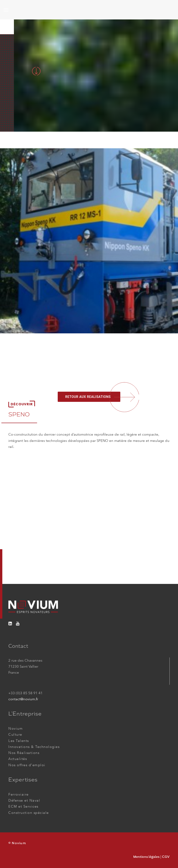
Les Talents (19, 741)
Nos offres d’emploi (27, 765)
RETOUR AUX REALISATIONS (88, 397)
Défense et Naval (24, 800)
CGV (166, 857)
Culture (15, 735)
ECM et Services (23, 806)
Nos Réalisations (24, 753)
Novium (16, 728)
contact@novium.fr (23, 699)
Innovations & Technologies (34, 747)
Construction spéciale (29, 813)
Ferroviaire (19, 794)
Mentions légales (146, 857)
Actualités (18, 759)
